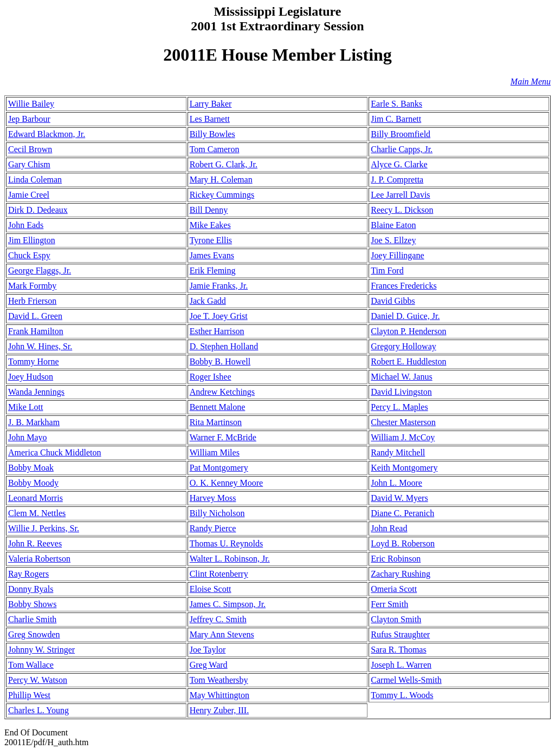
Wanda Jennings (36, 392)
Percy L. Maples (399, 407)
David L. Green (35, 316)
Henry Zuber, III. (220, 710)
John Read (389, 528)
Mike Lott (25, 407)
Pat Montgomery (219, 468)
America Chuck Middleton (55, 452)
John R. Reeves (35, 543)
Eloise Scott (211, 589)
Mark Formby (32, 286)
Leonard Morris (36, 498)
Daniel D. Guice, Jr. (405, 316)
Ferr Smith (389, 604)
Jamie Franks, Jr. (219, 286)
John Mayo (28, 437)
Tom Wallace (31, 665)
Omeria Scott (394, 589)
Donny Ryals (31, 589)
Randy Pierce (213, 528)
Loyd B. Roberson (403, 543)
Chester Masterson (403, 422)
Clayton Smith (396, 619)
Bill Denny (209, 210)
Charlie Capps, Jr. (402, 149)
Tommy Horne (34, 361)
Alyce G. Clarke (399, 164)
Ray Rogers (28, 574)
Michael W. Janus (401, 377)
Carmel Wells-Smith (406, 680)
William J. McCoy (403, 437)
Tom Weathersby (219, 680)
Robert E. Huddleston (408, 361)
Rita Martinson (216, 422)
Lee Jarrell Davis (400, 195)
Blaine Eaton (393, 225)
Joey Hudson (31, 377)
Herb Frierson (32, 301)
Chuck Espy (29, 255)
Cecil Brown (30, 149)
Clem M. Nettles (37, 513)
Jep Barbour (29, 119)
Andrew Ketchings (222, 392)
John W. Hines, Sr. (40, 346)
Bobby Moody (33, 483)
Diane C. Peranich (402, 513)
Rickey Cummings (222, 195)
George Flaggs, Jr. (40, 271)
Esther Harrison (217, 331)
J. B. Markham (34, 422)
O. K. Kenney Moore (227, 483)
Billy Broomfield (401, 134)
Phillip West (29, 695)
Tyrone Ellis (211, 240)
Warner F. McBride (223, 437)
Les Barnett (210, 119)
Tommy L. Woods (402, 695)
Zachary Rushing (401, 574)
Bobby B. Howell (220, 361)
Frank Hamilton (36, 331)
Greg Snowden (34, 634)
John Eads (26, 225)
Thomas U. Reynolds (227, 543)
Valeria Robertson (39, 559)
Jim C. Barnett (396, 119)
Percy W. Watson (38, 680)
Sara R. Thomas (398, 650)
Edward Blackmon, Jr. (47, 134)
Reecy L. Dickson (402, 210)
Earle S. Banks (396, 104)
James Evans (212, 255)
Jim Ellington (32, 240)
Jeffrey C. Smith (218, 619)
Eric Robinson (396, 559)
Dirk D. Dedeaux (38, 210)
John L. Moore (396, 483)
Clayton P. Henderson (408, 331)
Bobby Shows (32, 604)
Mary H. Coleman (221, 180)
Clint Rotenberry (219, 574)
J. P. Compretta (397, 180)
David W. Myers (399, 498)
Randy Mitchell (398, 452)
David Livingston (401, 392)
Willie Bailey (31, 104)
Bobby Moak (31, 468)
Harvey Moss (213, 498)
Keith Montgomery (404, 468)
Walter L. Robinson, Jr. (230, 559)
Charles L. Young (38, 710)
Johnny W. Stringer (41, 650)
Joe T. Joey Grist (219, 316)
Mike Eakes (210, 225)
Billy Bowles (212, 134)
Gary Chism (29, 164)
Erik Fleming (213, 271)
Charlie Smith (32, 619)
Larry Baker (211, 104)
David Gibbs (393, 301)
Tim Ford (387, 271)
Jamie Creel (29, 195)
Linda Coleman (35, 180)
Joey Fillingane (397, 255)
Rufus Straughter (400, 634)
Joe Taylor (208, 650)
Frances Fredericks (404, 286)
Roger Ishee (211, 377)
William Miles (215, 452)
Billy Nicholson (217, 513)
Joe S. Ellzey (393, 240)
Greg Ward (209, 665)
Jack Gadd (208, 301)
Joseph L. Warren (401, 665)
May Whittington (220, 695)
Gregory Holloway (403, 346)
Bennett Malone (218, 407)
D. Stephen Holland (224, 346)
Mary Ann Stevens (222, 634)
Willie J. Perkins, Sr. (44, 528)
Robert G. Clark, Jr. (224, 164)
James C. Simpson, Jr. (228, 604)
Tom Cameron (215, 149)
